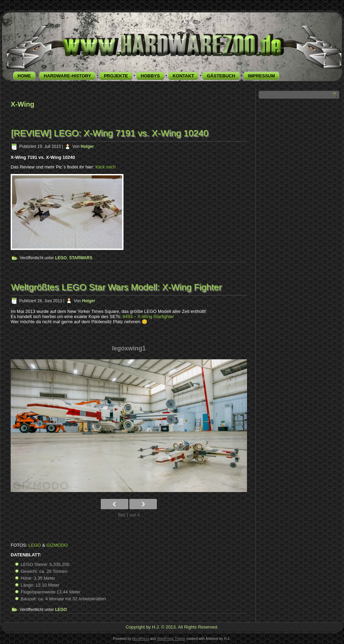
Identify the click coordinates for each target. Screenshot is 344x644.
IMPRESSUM (262, 76)
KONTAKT (184, 76)
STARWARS (81, 258)
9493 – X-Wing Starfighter (148, 316)
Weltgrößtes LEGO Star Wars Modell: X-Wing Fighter (116, 287)
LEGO (61, 258)
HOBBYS (150, 76)
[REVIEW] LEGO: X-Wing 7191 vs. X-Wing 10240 (110, 133)
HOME (24, 76)
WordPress (141, 639)
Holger (87, 146)
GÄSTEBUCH (221, 76)
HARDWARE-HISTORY (67, 76)
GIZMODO (57, 545)
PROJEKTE (116, 76)
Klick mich (105, 167)
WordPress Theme (171, 639)
